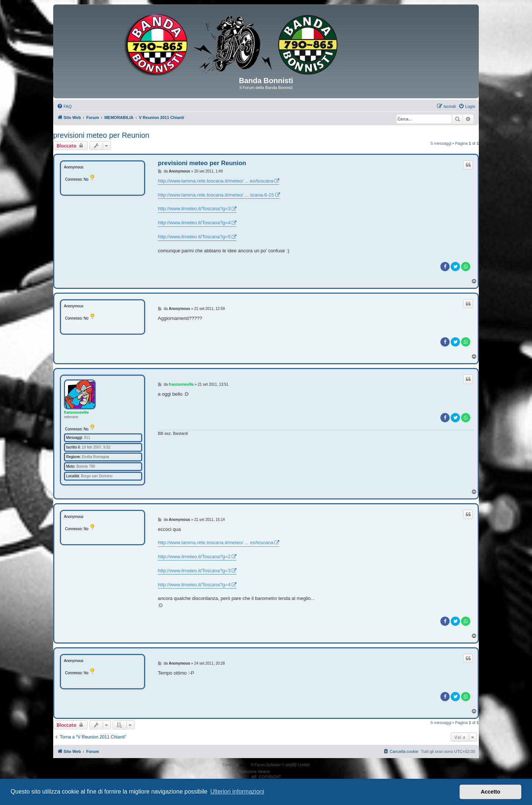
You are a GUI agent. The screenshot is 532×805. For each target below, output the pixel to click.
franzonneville (76, 412)
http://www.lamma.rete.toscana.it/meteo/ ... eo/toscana (216, 181)
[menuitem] (64, 106)
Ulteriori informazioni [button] (237, 792)
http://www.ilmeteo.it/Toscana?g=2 (194, 557)
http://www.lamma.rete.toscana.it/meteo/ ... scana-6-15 (216, 195)
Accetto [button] (490, 792)
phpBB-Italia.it (282, 772)
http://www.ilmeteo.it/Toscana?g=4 (194, 223)
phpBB (245, 765)
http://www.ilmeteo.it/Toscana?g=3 (194, 209)
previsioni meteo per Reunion (101, 135)
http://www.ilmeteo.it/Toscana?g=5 (194, 237)
